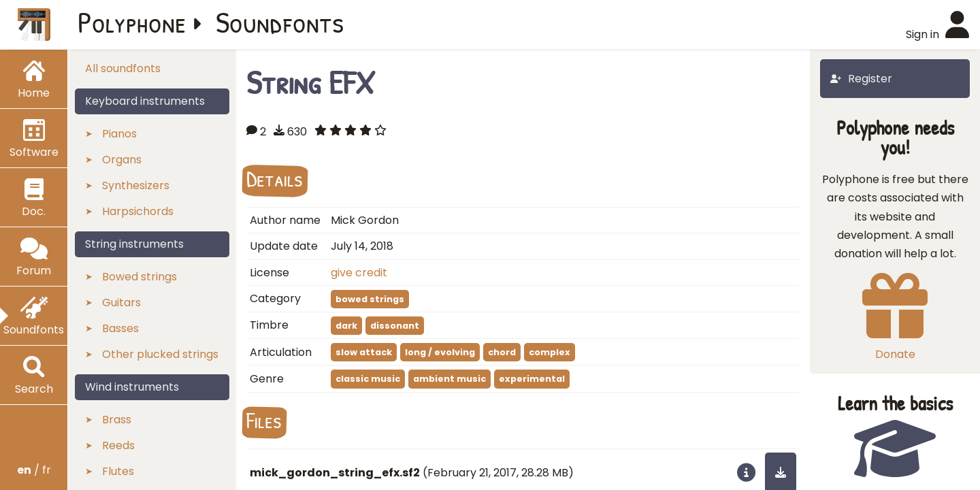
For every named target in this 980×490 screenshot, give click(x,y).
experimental (532, 379)
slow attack (364, 352)
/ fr (34, 470)
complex (550, 352)
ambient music (450, 379)
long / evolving (440, 352)
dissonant (395, 326)
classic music (368, 379)
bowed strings (370, 299)
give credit (359, 273)
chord (502, 352)
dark (346, 326)
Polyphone (132, 22)
